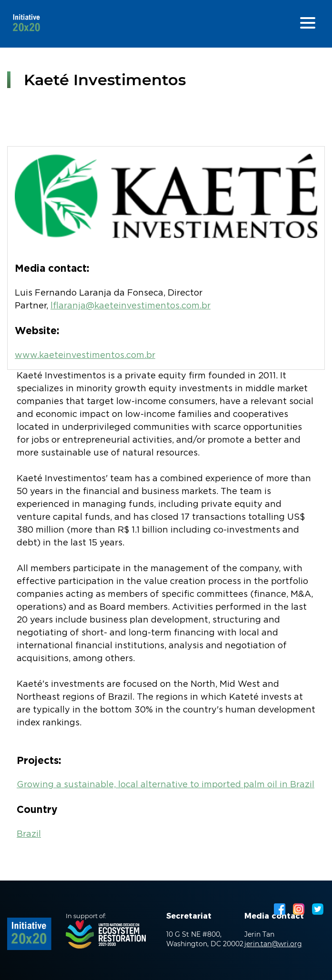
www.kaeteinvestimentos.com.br (85, 356)
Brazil (29, 834)
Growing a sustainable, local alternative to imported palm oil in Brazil (166, 785)
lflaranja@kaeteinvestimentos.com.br (131, 306)
